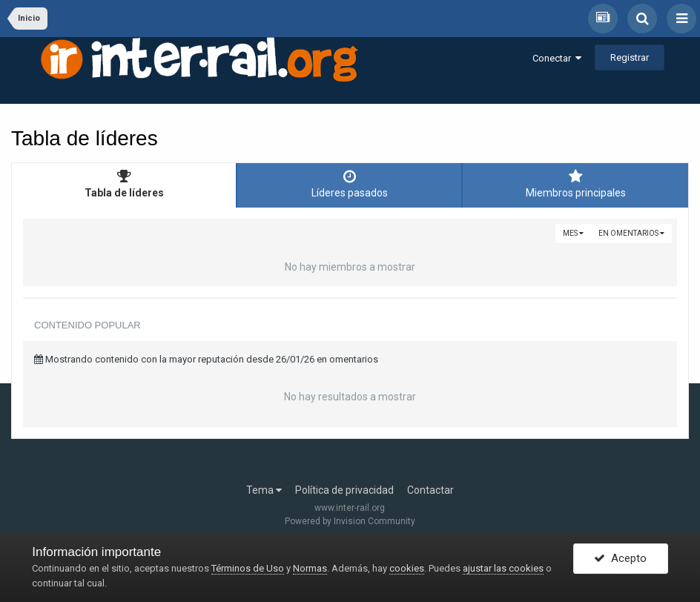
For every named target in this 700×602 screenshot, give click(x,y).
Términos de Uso (248, 568)
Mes (573, 233)
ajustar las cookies (503, 568)
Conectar (557, 58)
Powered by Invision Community (350, 521)
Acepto (620, 560)
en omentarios (631, 233)
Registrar (630, 57)
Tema (264, 490)
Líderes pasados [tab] (349, 184)
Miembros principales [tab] (575, 184)
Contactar (430, 490)
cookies (407, 568)
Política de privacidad (344, 490)
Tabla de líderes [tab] (124, 184)
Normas (310, 568)
